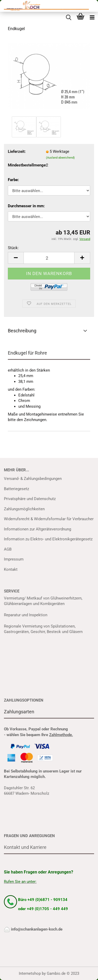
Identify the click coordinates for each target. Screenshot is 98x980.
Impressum (14, 559)
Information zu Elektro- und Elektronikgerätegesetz (48, 539)
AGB (8, 549)
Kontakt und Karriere (25, 847)
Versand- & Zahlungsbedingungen (33, 479)
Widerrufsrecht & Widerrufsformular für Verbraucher (49, 519)
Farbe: (13, 180)
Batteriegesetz (16, 489)
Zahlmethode (60, 735)
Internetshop (30, 973)
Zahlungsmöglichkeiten (24, 509)
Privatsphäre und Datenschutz (30, 499)
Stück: (13, 248)
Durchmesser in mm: (26, 206)
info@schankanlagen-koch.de (37, 929)
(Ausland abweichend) (60, 158)
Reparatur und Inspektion (26, 615)
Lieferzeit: (17, 152)
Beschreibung (22, 331)
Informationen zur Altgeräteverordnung (38, 529)
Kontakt (11, 569)
